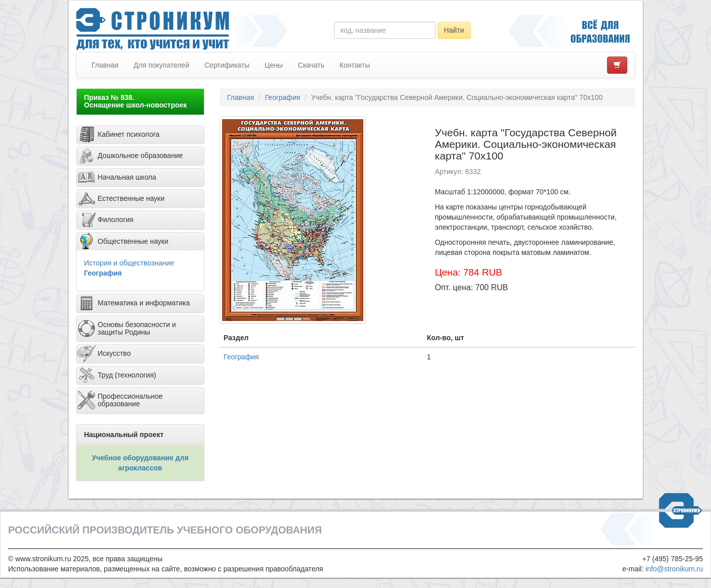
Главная (105, 65)
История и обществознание (129, 263)
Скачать (311, 65)
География (103, 273)
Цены (274, 65)
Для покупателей (161, 65)
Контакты (355, 65)
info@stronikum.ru (674, 569)
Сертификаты (227, 65)
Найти (454, 30)
